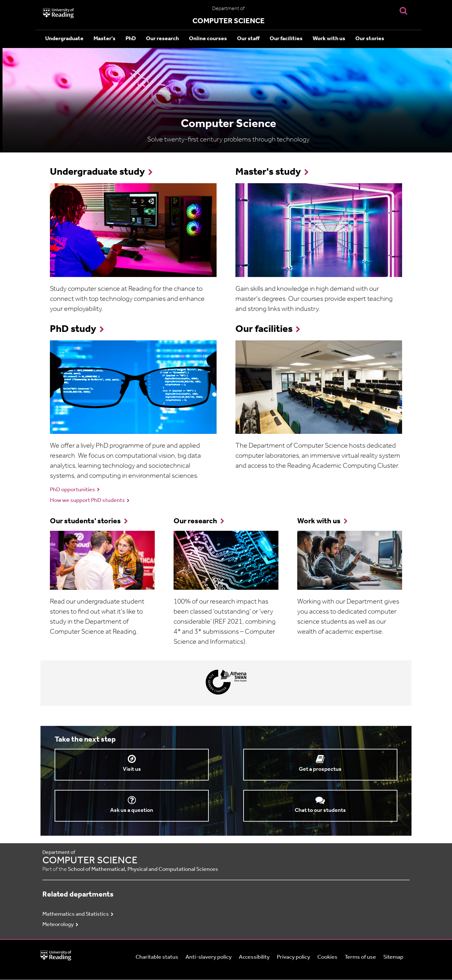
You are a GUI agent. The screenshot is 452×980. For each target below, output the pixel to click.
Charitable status (157, 957)
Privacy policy (293, 957)
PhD (131, 39)
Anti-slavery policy (209, 957)
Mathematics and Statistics (76, 914)
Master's (105, 39)
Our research (162, 39)
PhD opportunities (73, 490)
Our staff (248, 39)
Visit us (132, 769)
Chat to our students (320, 810)
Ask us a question (132, 810)
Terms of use (360, 957)
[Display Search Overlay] (403, 11)
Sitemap (393, 957)
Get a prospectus (320, 769)
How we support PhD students (87, 501)
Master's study (268, 172)
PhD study (73, 329)
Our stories (370, 39)
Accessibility (254, 957)
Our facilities (286, 39)
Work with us (329, 39)
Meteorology (58, 925)
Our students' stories (85, 521)
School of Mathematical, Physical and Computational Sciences (143, 869)
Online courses (208, 39)
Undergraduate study (97, 172)
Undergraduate (64, 39)
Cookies (327, 957)
